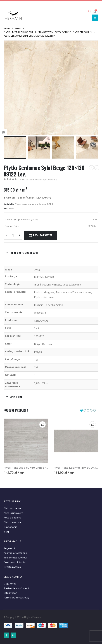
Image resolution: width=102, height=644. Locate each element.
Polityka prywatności (16, 553)
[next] (97, 168)
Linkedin (13, 635)
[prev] (91, 168)
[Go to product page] (26, 441)
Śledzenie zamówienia (17, 588)
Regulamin (10, 548)
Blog (6, 532)
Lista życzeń (10, 593)
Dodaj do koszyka (43, 235)
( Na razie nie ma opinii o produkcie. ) (38, 180)
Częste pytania (12, 567)
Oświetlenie (10, 527)
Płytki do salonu (13, 518)
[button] (90, 11)
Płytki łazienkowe (13, 513)
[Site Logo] (13, 16)
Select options (42, 424)
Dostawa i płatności (15, 562)
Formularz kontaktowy (16, 598)
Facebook (7, 635)
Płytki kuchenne (13, 508)
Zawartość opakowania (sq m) (21, 220)
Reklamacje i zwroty (15, 558)
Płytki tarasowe (12, 522)
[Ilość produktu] (13, 235)
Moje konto (10, 584)
